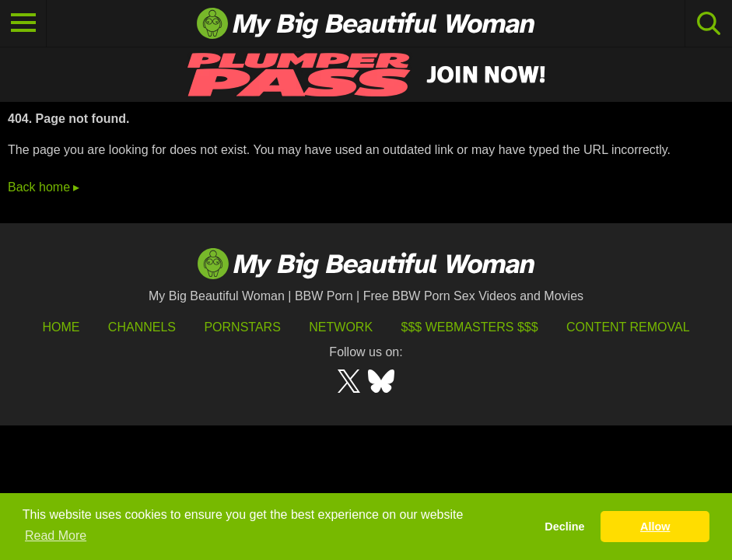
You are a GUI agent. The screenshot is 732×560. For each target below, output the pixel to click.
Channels (142, 327)
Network (341, 327)
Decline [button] (564, 527)
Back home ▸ (44, 187)
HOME (61, 327)
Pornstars (242, 327)
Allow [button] (655, 527)
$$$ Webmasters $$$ (470, 327)
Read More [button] (56, 535)
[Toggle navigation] (23, 23)
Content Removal (628, 327)
